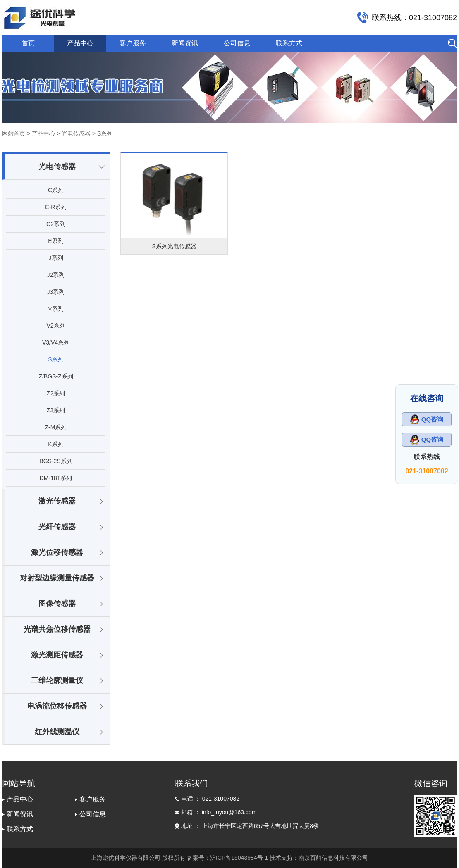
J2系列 (56, 275)
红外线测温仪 (57, 732)
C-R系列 (56, 207)
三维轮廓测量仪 (57, 680)
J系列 (56, 258)
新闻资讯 (185, 43)
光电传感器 (57, 166)
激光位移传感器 (57, 552)
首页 (28, 43)
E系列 (56, 241)
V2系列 (56, 326)
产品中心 (80, 43)
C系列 (56, 190)
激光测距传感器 (57, 655)
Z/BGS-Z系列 (56, 376)
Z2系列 (56, 393)
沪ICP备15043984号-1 (239, 858)
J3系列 (56, 292)
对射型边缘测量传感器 (57, 578)
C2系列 (56, 224)
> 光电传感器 (73, 133)
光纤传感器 (57, 527)
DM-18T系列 (56, 478)
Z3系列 (56, 410)
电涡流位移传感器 (57, 706)
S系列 (56, 359)
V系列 (56, 309)
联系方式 (289, 43)
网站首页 (14, 133)
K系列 (56, 444)
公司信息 (237, 43)
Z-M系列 (56, 427)
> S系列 (102, 133)
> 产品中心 (41, 133)
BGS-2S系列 (56, 461)
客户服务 (133, 43)
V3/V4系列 (56, 342)
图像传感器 (57, 604)
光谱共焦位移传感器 (57, 629)
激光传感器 (57, 501)
